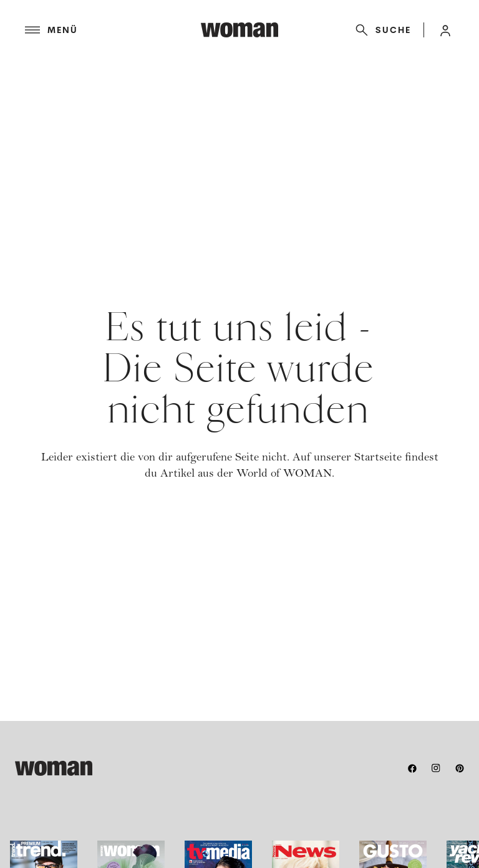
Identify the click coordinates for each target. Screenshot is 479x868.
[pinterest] (460, 768)
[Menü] (113, 30)
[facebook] (412, 768)
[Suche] (381, 30)
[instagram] (436, 768)
